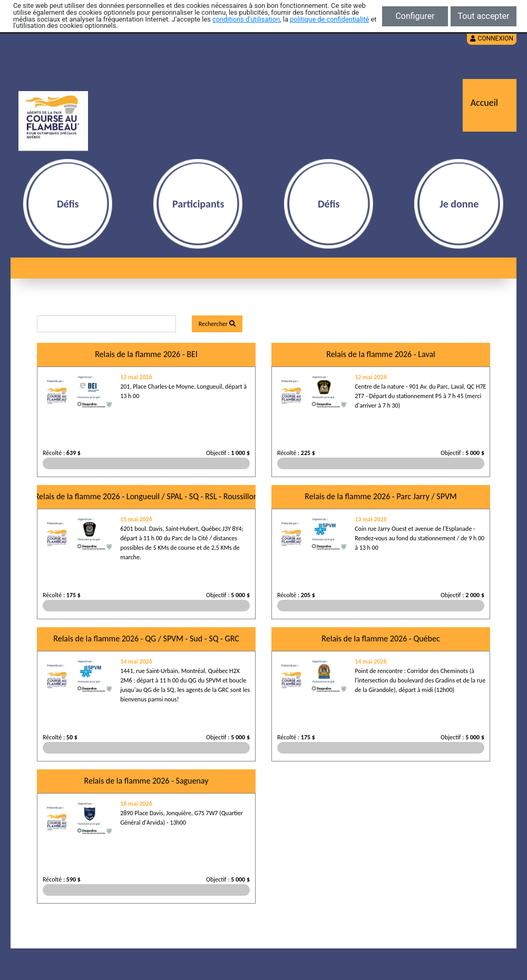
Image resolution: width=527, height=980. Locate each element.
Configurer (415, 16)
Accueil (484, 103)
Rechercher (217, 324)
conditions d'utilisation (246, 19)
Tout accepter (484, 16)
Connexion (492, 38)
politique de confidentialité (329, 19)
